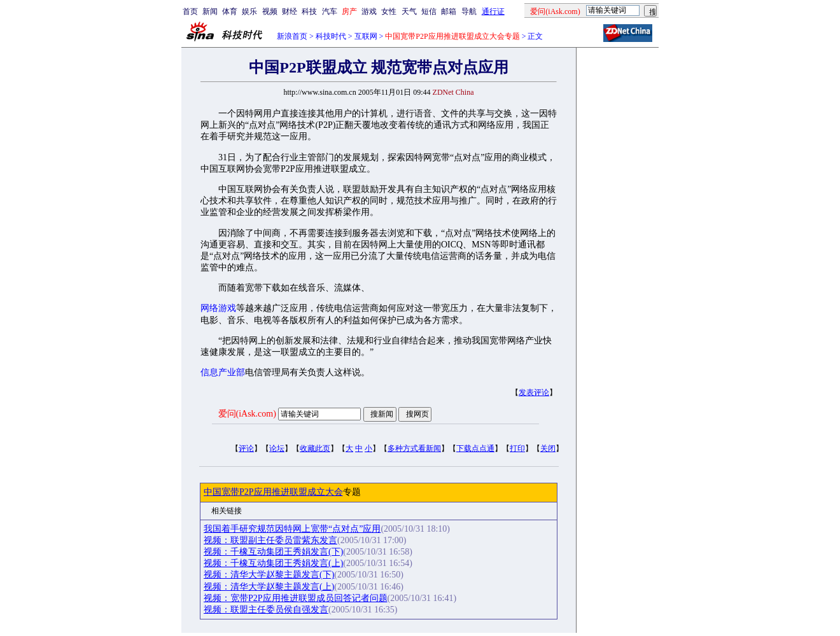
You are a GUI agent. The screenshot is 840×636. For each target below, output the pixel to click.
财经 (290, 11)
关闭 (548, 448)
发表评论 (534, 392)
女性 (389, 11)
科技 (309, 11)
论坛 (277, 448)
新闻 (210, 11)
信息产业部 (223, 372)
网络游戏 (218, 308)
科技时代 (331, 36)
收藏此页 (315, 448)
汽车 (330, 11)
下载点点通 (475, 448)
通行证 (493, 11)
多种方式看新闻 (414, 448)
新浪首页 (292, 36)
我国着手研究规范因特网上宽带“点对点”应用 (292, 529)
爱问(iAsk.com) (247, 414)
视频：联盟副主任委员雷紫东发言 (270, 540)
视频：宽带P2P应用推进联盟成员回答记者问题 (296, 598)
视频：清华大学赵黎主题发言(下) (269, 575)
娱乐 (249, 11)
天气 (409, 11)
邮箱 (449, 11)
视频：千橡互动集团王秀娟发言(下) (273, 552)
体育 (230, 11)
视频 (270, 11)
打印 (517, 448)
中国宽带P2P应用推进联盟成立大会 (273, 492)
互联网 (366, 36)
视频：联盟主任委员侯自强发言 (266, 610)
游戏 (369, 11)
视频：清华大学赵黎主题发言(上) (269, 587)
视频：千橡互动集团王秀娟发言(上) (273, 563)
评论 (246, 448)
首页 (190, 11)
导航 (469, 11)
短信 (429, 11)
